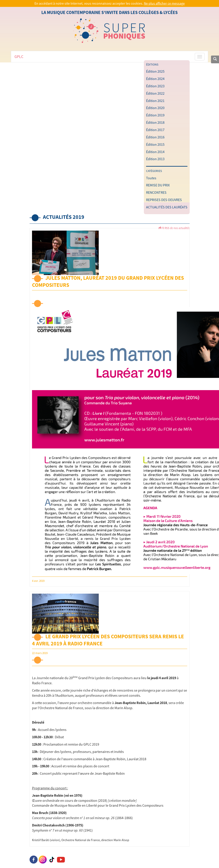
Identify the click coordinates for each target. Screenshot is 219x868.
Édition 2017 (155, 130)
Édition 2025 (155, 71)
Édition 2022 (155, 93)
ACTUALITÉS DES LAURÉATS (167, 207)
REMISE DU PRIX (158, 185)
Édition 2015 (155, 144)
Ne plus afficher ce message (164, 3)
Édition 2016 (155, 137)
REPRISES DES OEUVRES (164, 200)
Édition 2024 (155, 79)
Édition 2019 (155, 115)
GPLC (19, 57)
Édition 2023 (155, 86)
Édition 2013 (155, 159)
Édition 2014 (155, 152)
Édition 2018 (155, 122)
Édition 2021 (155, 101)
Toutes (151, 178)
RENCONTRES (156, 192)
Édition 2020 (155, 108)
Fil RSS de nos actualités (174, 228)
